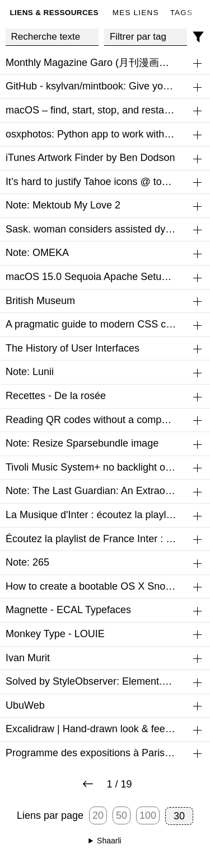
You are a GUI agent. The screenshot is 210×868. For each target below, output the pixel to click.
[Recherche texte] (52, 37)
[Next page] (88, 785)
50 (122, 815)
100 (148, 815)
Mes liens (136, 13)
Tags (182, 13)
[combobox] (146, 37)
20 (98, 815)
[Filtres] (199, 37)
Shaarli (109, 841)
